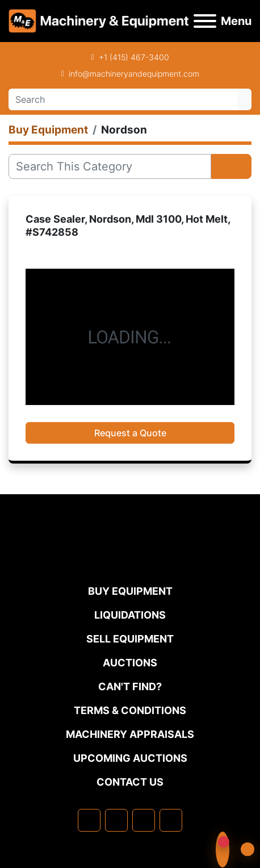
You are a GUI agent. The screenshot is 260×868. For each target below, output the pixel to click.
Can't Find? (130, 687)
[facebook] (89, 820)
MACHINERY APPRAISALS (130, 734)
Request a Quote (130, 433)
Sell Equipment (130, 639)
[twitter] (144, 820)
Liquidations (130, 615)
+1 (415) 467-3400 (134, 57)
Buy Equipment (130, 591)
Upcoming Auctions (130, 758)
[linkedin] (116, 820)
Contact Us (130, 782)
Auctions (130, 663)
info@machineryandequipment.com (134, 74)
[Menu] (205, 21)
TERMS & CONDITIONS (130, 710)
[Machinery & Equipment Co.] (130, 560)
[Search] (123, 99)
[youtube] (171, 820)
